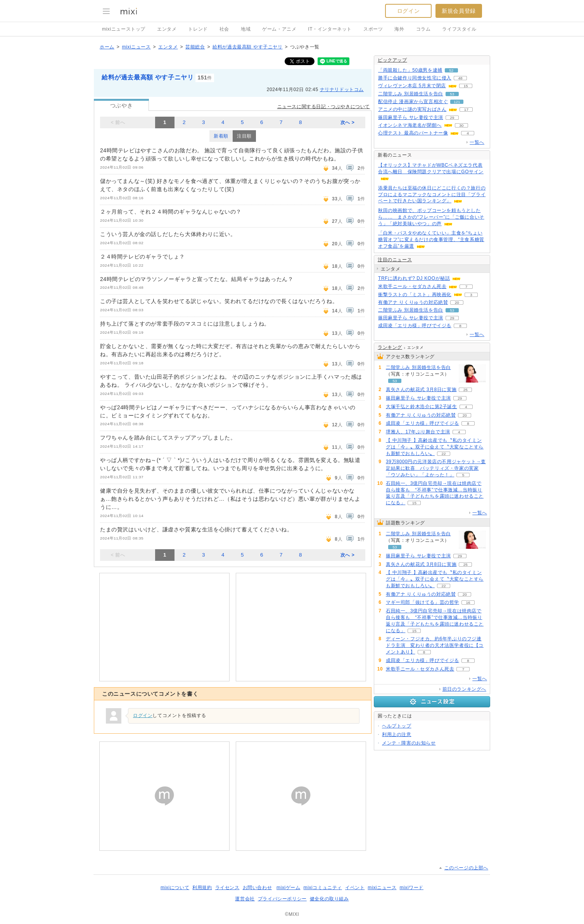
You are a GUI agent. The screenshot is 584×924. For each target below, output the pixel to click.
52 (451, 70)
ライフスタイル (459, 29)
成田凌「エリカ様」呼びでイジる (415, 326)
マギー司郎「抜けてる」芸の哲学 (422, 602)
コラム (423, 29)
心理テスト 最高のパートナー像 (413, 133)
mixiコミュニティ (323, 888)
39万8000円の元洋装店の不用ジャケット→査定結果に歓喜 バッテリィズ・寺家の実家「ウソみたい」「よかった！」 (436, 468)
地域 (246, 29)
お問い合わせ (257, 888)
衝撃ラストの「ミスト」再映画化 (415, 295)
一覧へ (477, 142)
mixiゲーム (289, 888)
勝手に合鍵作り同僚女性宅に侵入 (415, 78)
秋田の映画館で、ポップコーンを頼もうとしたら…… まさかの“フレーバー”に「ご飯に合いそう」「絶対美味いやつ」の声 (431, 217)
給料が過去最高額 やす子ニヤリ (247, 47)
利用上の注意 (397, 734)
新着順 (221, 136)
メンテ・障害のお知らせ (409, 743)
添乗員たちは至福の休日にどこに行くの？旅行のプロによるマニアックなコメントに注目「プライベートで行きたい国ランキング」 (432, 195)
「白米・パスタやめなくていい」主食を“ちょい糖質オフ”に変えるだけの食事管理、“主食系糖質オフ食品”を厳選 (431, 240)
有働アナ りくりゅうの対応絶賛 (413, 302)
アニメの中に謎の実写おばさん (412, 109)
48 (460, 78)
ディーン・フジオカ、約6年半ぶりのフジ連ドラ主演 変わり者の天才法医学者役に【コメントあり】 (435, 645)
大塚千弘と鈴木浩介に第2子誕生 (422, 407)
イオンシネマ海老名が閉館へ (410, 125)
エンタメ (167, 29)
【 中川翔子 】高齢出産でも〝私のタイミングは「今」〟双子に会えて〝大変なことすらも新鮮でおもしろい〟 (435, 447)
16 (468, 602)
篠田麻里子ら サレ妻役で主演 (411, 117)
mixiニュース (136, 47)
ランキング (390, 347)
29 (452, 118)
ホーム (107, 47)
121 (457, 102)
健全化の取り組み (329, 899)
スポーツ (373, 29)
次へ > (348, 122)
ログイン (408, 11)
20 (457, 303)
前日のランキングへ (464, 689)
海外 (399, 29)
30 (461, 125)
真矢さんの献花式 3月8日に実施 (421, 390)
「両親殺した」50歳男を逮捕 (410, 70)
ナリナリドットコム (342, 90)
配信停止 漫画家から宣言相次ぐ (413, 102)
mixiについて (175, 888)
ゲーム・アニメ (279, 29)
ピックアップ (392, 60)
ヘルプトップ (397, 726)
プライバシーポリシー (282, 899)
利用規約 (202, 888)
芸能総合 (195, 47)
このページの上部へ (466, 868)
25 (466, 390)
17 (466, 109)
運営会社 (245, 899)
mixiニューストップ (124, 29)
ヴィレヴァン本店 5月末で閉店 (412, 86)
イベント (355, 888)
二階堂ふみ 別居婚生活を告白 (411, 94)
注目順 (244, 136)
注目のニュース (395, 260)
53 (452, 94)
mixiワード (411, 888)
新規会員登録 (459, 11)
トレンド (198, 29)
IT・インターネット (330, 29)
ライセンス (227, 888)
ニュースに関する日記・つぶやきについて (324, 107)
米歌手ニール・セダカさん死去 (412, 286)
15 (466, 86)
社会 (224, 29)
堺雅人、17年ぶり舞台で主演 (418, 432)
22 (443, 454)
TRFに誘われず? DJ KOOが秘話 (414, 278)
